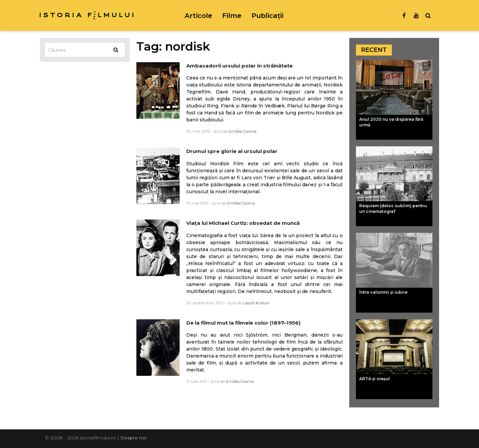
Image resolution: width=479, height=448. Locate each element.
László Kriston (256, 303)
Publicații (267, 16)
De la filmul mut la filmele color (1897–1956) (243, 323)
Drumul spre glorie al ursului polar (232, 151)
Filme (232, 16)
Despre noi (133, 438)
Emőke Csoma (242, 131)
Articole (198, 16)
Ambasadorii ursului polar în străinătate (239, 66)
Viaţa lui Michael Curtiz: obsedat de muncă (243, 223)
